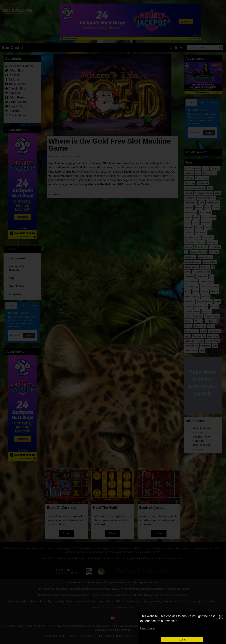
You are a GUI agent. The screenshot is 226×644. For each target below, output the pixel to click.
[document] (113, 322)
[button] (221, 617)
